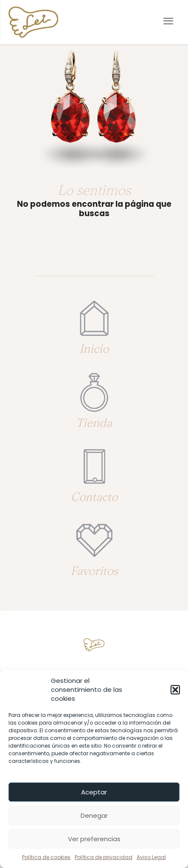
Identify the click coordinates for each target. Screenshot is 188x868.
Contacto (94, 497)
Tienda (94, 423)
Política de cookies (46, 857)
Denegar (94, 815)
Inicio (94, 348)
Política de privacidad (104, 857)
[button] (175, 690)
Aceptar (94, 792)
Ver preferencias (94, 839)
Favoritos (94, 571)
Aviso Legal (151, 857)
